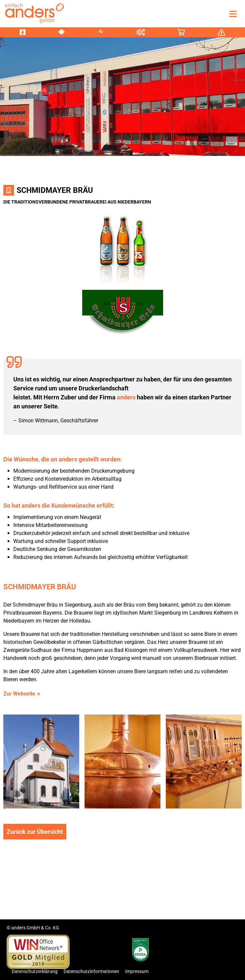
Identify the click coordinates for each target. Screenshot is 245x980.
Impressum (137, 971)
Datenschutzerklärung (35, 971)
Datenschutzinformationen (91, 971)
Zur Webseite (19, 694)
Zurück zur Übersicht (35, 832)
